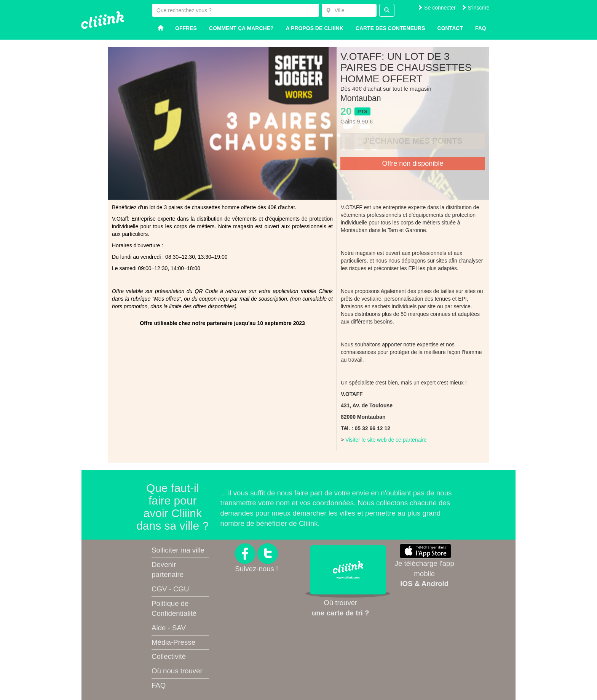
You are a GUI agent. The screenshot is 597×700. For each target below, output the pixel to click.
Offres (186, 28)
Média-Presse (173, 642)
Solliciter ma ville (178, 550)
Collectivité (169, 656)
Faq (481, 28)
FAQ (159, 685)
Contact (450, 28)
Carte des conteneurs (390, 28)
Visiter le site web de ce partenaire (386, 440)
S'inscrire (475, 8)
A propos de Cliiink (315, 28)
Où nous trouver (177, 671)
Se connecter (436, 8)
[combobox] (349, 10)
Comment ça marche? (241, 28)
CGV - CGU (170, 589)
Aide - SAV (169, 628)
